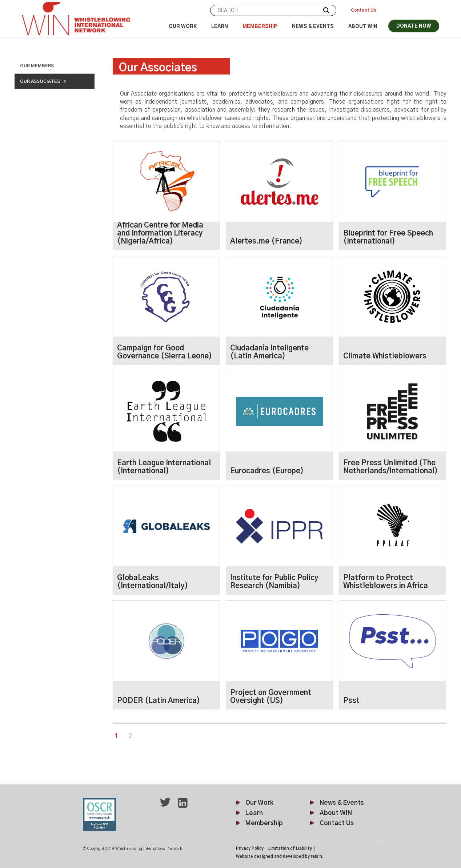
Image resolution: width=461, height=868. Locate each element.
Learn (220, 27)
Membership (260, 27)
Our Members (37, 66)
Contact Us (364, 10)
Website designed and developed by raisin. (280, 857)
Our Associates (40, 81)
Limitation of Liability (290, 849)
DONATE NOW (414, 26)
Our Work (183, 27)
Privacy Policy (250, 849)
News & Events (313, 27)
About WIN (363, 27)
